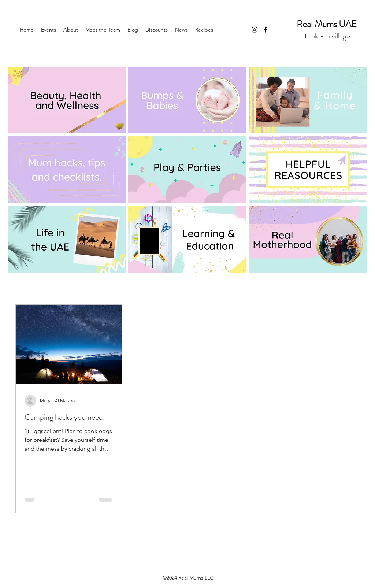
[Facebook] (266, 30)
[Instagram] (255, 30)
